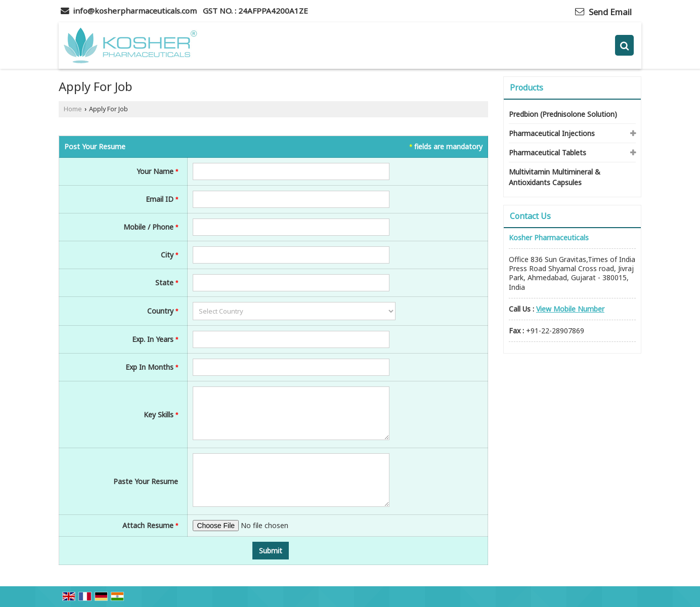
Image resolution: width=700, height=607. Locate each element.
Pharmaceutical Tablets (548, 153)
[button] (570, 309)
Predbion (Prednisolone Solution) (563, 114)
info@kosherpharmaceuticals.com (135, 11)
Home (73, 109)
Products (527, 88)
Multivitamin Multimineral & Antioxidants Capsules (555, 177)
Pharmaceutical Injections (552, 133)
